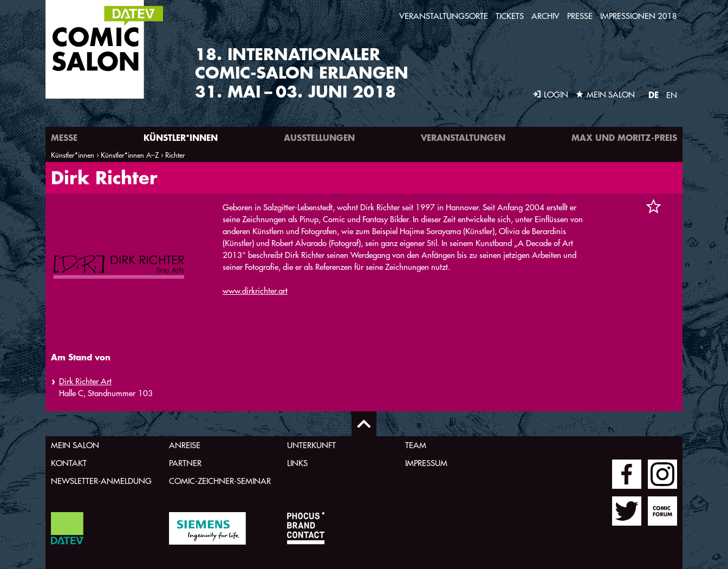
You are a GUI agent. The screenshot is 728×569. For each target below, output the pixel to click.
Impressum (426, 463)
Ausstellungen (319, 137)
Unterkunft (311, 445)
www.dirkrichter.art (255, 291)
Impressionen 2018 (639, 16)
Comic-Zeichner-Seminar (220, 481)
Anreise (185, 445)
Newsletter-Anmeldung (101, 481)
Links (297, 463)
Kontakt (69, 463)
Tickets (510, 16)
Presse (580, 16)
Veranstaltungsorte (444, 16)
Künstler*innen (181, 137)
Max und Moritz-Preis (624, 137)
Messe (64, 137)
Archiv (545, 16)
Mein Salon (75, 445)
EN (672, 95)
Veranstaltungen (463, 137)
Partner (185, 463)
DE (654, 95)
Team (416, 445)
